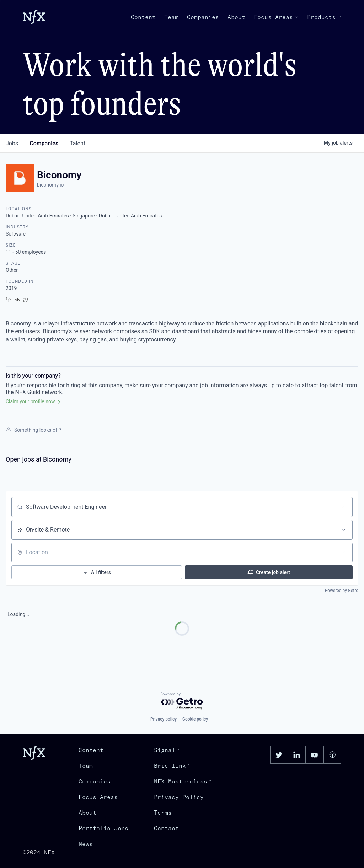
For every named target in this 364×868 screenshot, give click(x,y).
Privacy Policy (179, 797)
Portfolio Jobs (103, 828)
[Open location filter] (343, 552)
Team (171, 17)
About (236, 17)
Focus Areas (276, 17)
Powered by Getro (342, 591)
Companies (203, 17)
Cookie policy (195, 719)
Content (143, 17)
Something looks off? (33, 430)
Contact (166, 828)
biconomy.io (50, 185)
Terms (163, 813)
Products (324, 17)
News (86, 844)
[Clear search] (343, 507)
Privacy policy (164, 719)
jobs (12, 143)
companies (44, 143)
